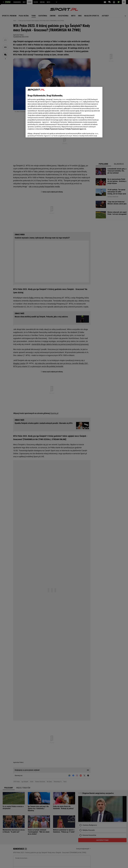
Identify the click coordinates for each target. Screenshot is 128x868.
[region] (64, 112)
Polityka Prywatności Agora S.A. (76, 128)
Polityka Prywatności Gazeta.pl (54, 128)
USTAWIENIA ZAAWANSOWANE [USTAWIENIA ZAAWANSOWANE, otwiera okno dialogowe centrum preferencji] (41, 133)
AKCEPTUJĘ (93, 133)
